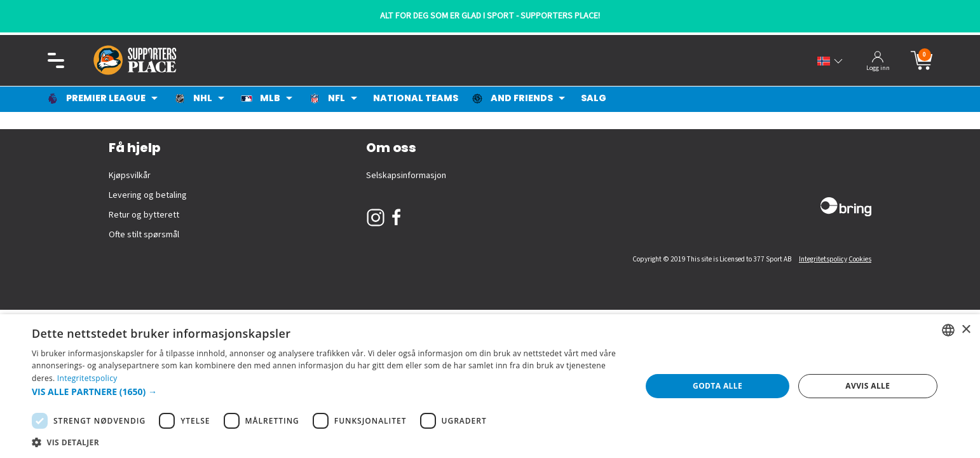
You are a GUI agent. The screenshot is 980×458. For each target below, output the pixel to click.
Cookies (860, 259)
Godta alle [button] (718, 386)
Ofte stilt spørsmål (144, 235)
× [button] (966, 330)
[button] (328, 392)
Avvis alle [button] (868, 386)
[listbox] (948, 330)
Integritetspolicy (823, 259)
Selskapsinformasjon (406, 176)
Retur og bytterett (144, 215)
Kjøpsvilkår (130, 176)
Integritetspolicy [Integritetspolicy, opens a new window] (87, 378)
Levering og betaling (148, 195)
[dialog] (490, 386)
